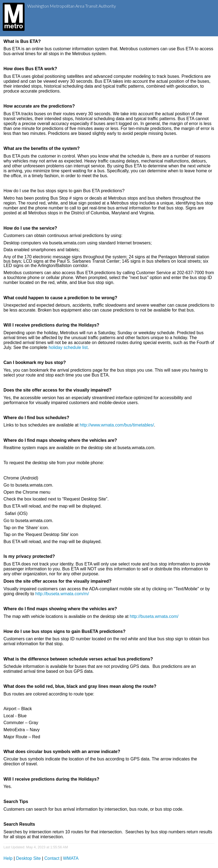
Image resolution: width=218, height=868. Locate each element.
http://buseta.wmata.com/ (154, 616)
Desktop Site (29, 858)
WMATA (71, 858)
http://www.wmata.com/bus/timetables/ (117, 425)
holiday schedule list (68, 347)
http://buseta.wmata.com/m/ (62, 594)
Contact (52, 858)
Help (8, 858)
